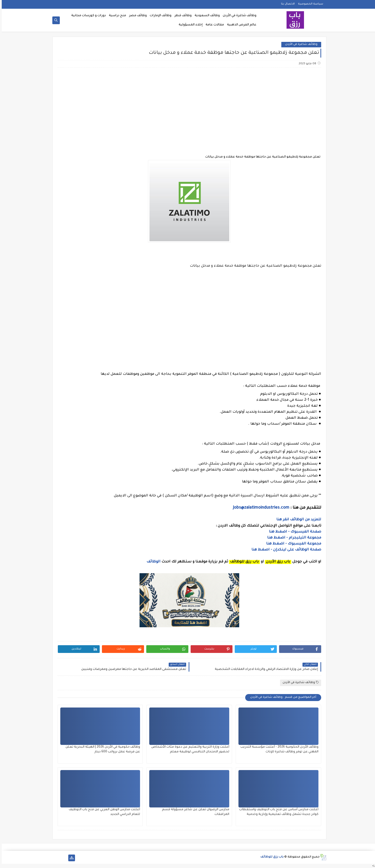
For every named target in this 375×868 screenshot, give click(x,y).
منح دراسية (116, 16)
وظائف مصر (136, 16)
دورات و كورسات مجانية (87, 16)
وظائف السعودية (205, 16)
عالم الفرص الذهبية (240, 25)
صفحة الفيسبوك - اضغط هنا (293, 532)
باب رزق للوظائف (270, 857)
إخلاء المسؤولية (189, 25)
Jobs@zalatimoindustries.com (259, 508)
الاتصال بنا (286, 4)
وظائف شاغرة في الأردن (238, 16)
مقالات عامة (213, 25)
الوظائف (151, 562)
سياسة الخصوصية (309, 4)
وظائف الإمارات (159, 16)
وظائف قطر (181, 16)
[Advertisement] (187, 111)
